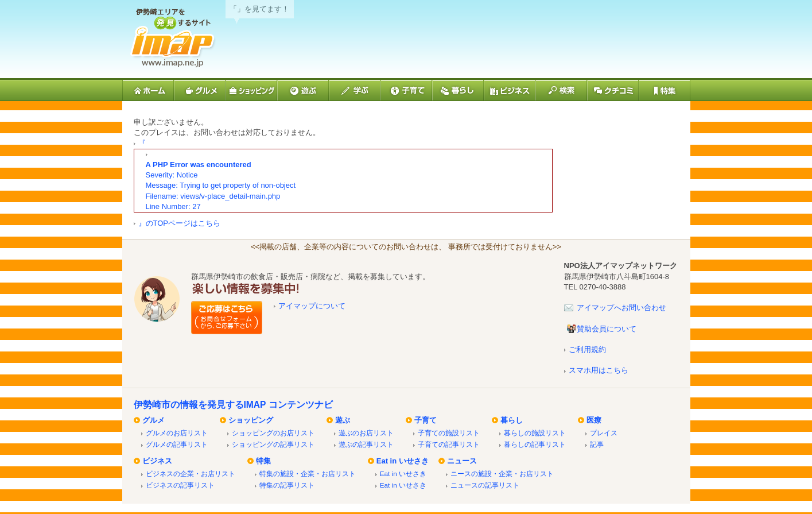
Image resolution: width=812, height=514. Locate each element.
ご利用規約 (587, 349)
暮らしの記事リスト (535, 444)
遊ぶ (343, 420)
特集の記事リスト (287, 485)
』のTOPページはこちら (180, 223)
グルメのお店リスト (177, 433)
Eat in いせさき (403, 461)
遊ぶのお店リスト (366, 433)
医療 (594, 420)
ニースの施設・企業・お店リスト (502, 474)
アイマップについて (312, 306)
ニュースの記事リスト (485, 485)
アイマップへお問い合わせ (621, 308)
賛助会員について (607, 329)
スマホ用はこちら (599, 370)
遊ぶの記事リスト (366, 444)
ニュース (462, 461)
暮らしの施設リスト (535, 433)
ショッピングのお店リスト (273, 433)
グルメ (154, 420)
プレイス (604, 433)
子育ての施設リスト (449, 433)
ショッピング (251, 420)
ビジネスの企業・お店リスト (191, 474)
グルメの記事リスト (177, 444)
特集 (263, 461)
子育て (426, 420)
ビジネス (157, 461)
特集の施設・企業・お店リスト (308, 474)
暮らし (512, 420)
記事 (597, 444)
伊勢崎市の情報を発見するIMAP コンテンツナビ (233, 405)
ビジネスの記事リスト (180, 485)
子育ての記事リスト (449, 444)
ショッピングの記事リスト (273, 444)
